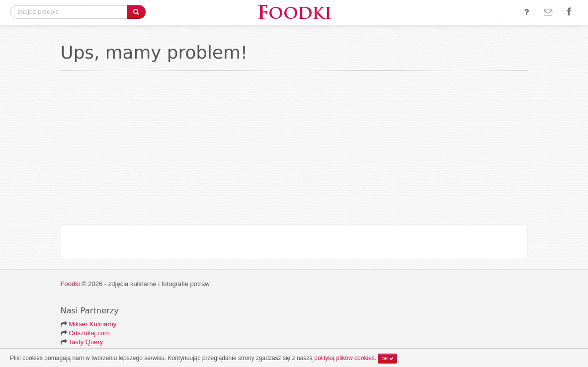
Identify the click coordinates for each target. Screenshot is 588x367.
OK (387, 359)
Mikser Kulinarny (92, 324)
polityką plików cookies (344, 358)
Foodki (70, 284)
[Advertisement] (294, 150)
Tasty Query (86, 342)
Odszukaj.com (89, 333)
